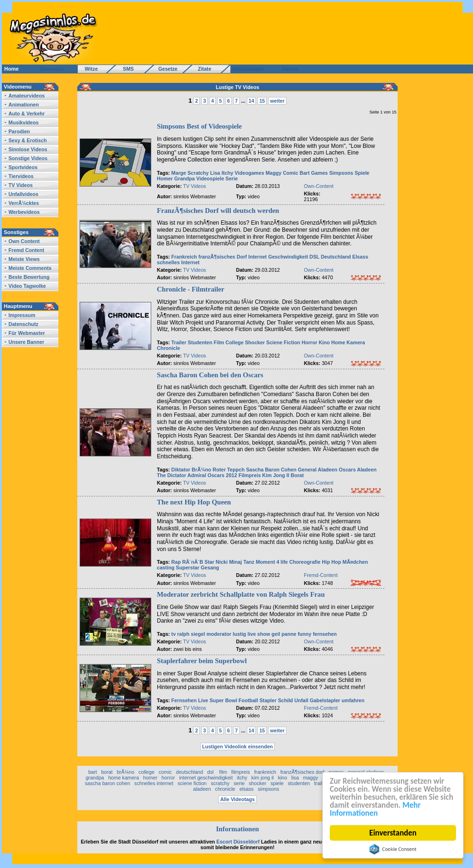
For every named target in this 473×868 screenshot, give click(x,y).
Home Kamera (348, 342)
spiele (277, 783)
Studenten (200, 342)
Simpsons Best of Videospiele (199, 126)
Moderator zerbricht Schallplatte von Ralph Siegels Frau (241, 594)
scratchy (220, 783)
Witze (89, 69)
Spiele (362, 173)
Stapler (268, 700)
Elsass (360, 257)
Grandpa (185, 178)
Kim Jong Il (276, 475)
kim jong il (263, 778)
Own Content (24, 241)
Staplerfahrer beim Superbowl (202, 661)
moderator (219, 634)
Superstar (188, 568)
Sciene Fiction (283, 342)
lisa (295, 778)
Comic (290, 173)
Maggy (274, 173)
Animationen (24, 105)
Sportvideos (23, 167)
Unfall (302, 700)
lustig (239, 634)
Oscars (347, 470)
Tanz (249, 562)
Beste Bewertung (29, 277)
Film (219, 342)
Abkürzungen (248, 69)
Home (12, 69)
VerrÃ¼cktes (24, 203)
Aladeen (367, 470)
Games (289, 69)
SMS (126, 69)
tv (174, 634)
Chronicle (168, 348)
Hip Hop (331, 562)
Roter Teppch (228, 470)
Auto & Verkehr (27, 114)
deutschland (189, 772)
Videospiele (210, 178)
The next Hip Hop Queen (194, 502)
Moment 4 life (272, 562)
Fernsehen (184, 700)
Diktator (181, 470)
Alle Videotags (237, 799)
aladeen (202, 789)
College (235, 342)
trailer (321, 783)
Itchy (227, 173)
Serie (232, 178)
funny (305, 634)
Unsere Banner (26, 342)
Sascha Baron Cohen (271, 470)
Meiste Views (24, 259)
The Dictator (171, 475)
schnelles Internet (178, 262)
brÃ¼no (126, 772)
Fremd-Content (321, 575)
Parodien (19, 131)
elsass (246, 789)
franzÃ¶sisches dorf (302, 772)
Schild (285, 700)
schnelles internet (154, 783)
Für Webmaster (27, 333)
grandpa (95, 778)
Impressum (22, 315)
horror (168, 778)
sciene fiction (192, 783)
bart (92, 772)
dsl (211, 772)
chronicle (225, 789)
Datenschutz (23, 324)
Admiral (197, 475)
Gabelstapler (325, 700)
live (252, 634)
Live (203, 700)
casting (166, 568)
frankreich (265, 772)
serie (239, 783)
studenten (299, 783)
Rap (176, 562)
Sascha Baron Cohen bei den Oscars (210, 375)
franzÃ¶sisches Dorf (223, 257)
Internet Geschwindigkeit (278, 257)
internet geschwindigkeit (206, 778)
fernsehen (325, 634)
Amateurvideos (27, 96)
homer (150, 778)
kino (283, 778)
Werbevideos (24, 212)
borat (107, 772)
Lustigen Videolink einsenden (237, 746)
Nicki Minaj (229, 562)
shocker (257, 783)
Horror (309, 342)
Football (248, 700)
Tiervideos (21, 176)
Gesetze (167, 69)
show (264, 634)
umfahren (353, 700)
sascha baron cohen (107, 783)
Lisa (215, 173)
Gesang (210, 568)
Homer (165, 178)
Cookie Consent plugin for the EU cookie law (393, 849)
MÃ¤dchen (355, 562)
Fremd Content (26, 250)
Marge (179, 173)
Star (209, 562)
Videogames (249, 173)
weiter (277, 101)
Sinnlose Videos (28, 149)
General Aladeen (318, 470)
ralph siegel (191, 634)
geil (276, 634)
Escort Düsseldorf (238, 842)
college (147, 772)
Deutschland (336, 257)
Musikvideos (24, 122)
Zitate (202, 69)
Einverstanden (393, 833)
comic (165, 772)
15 (262, 101)
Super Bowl (224, 700)
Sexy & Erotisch (28, 140)
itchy (242, 778)
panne (289, 634)
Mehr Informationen (375, 809)
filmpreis (241, 772)
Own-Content (319, 186)
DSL (315, 257)
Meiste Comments (30, 268)
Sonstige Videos (28, 158)
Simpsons (341, 173)
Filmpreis (249, 475)
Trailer (179, 342)
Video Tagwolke (27, 286)
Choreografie (305, 562)
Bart (305, 173)
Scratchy (198, 173)
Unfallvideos (23, 194)
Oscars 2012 (222, 475)
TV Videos (20, 185)
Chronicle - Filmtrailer (191, 289)
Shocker (255, 342)
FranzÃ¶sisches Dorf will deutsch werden (218, 211)
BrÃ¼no (201, 470)
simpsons (268, 789)
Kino (324, 342)
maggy (310, 778)
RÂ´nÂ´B (193, 562)
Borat (297, 475)
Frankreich (184, 257)
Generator (48, 69)
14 (252, 101)
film (223, 772)
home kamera (124, 778)
